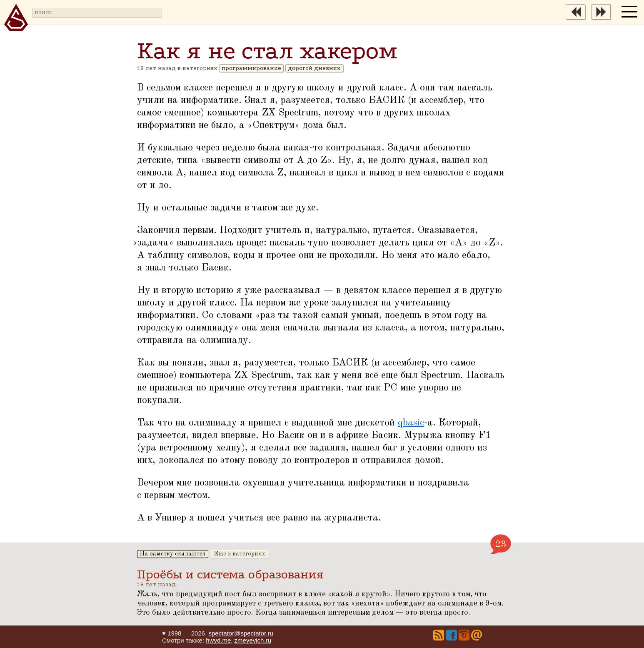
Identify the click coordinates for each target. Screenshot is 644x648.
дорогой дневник (314, 68)
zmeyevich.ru (253, 640)
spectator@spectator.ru (241, 633)
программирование (251, 68)
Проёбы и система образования (230, 574)
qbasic (411, 423)
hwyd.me (218, 640)
